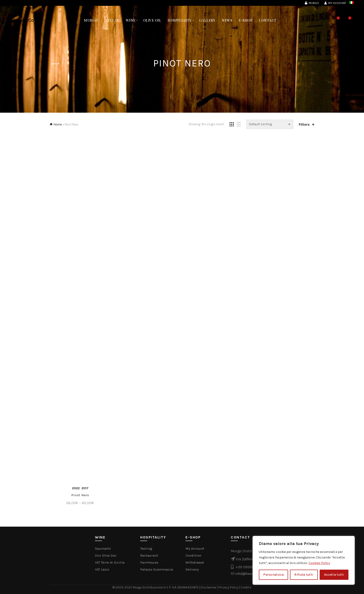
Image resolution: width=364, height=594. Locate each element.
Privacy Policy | (229, 587)
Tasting (146, 548)
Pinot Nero (80, 495)
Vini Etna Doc (106, 555)
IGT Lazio (102, 569)
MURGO (91, 20)
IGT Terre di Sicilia (110, 562)
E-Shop (245, 20)
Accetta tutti (334, 575)
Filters (304, 124)
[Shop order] (270, 124)
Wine (131, 20)
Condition (193, 555)
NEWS (227, 20)
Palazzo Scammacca (157, 569)
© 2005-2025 (123, 587)
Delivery (192, 569)
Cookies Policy (319, 563)
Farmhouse (149, 562)
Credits (246, 587)
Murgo (312, 3)
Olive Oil (152, 20)
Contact (268, 20)
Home (58, 124)
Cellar (112, 20)
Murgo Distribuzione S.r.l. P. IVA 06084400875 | (167, 587)
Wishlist (338, 18)
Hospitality (180, 20)
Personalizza (273, 575)
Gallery (207, 20)
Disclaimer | (210, 587)
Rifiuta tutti (304, 575)
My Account (335, 3)
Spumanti (103, 548)
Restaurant (149, 555)
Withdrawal (195, 562)
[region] (304, 560)
